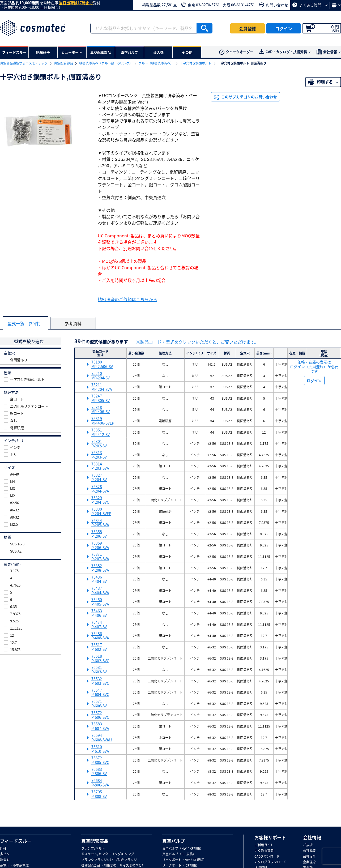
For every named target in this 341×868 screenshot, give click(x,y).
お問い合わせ (274, 5)
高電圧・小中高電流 (14, 866)
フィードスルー (16, 841)
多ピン (5, 854)
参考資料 (73, 323)
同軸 (3, 849)
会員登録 (248, 28)
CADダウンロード (267, 857)
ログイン (284, 28)
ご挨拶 (308, 845)
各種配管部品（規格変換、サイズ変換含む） (113, 866)
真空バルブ (174, 841)
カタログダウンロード (270, 862)
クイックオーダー (236, 52)
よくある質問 (310, 5)
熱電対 (5, 860)
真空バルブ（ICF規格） (179, 854)
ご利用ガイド (264, 845)
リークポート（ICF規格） (181, 866)
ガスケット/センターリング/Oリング (108, 854)
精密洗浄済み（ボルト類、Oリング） (106, 63)
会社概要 (309, 851)
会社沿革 (309, 857)
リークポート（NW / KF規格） (184, 860)
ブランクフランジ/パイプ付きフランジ (109, 860)
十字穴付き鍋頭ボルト (196, 63)
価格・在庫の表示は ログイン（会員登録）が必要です (314, 366)
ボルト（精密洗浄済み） (156, 63)
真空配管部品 (64, 63)
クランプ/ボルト (93, 849)
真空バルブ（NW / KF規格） (183, 849)
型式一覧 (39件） (26, 323)
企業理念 (309, 862)
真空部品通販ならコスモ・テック (24, 63)
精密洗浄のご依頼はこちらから (127, 299)
